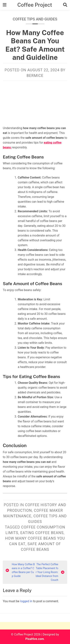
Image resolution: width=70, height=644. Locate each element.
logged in (26, 601)
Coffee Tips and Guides (35, 19)
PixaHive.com (35, 639)
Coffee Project (35, 5)
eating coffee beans (42, 533)
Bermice (35, 76)
